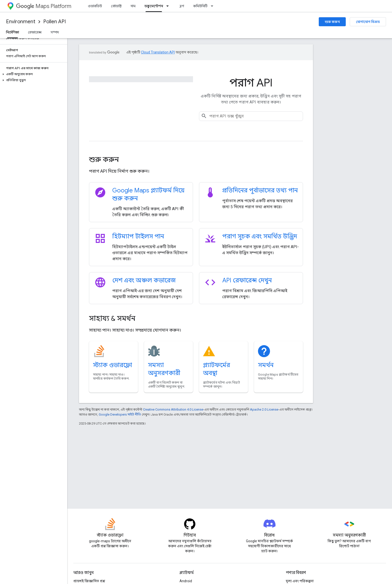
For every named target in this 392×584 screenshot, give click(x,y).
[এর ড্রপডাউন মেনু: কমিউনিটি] (213, 6)
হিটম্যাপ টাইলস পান (138, 236)
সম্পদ (55, 32)
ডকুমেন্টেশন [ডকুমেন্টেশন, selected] (154, 6)
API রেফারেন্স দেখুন (247, 280)
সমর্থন (266, 365)
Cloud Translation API (158, 52)
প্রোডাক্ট (116, 6)
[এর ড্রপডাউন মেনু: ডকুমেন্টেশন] (169, 6)
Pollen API (54, 22)
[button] (33, 74)
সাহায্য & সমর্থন (112, 318)
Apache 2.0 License (264, 409)
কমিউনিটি (200, 6)
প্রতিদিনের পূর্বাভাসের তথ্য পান (260, 190)
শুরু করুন (332, 22)
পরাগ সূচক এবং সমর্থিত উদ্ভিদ (260, 236)
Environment (21, 22)
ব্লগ (182, 6)
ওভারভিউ (95, 6)
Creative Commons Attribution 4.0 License (173, 409)
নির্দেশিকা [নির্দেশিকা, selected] (12, 32)
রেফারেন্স (35, 32)
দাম (133, 6)
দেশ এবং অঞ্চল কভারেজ (144, 280)
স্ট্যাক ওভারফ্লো (112, 365)
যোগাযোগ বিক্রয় (368, 22)
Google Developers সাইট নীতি (120, 414)
